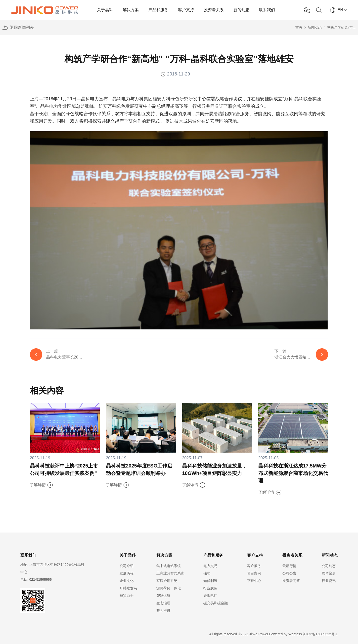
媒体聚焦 (329, 573)
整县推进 (163, 610)
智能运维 (163, 596)
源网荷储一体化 (169, 588)
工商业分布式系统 (170, 573)
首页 (299, 27)
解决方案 (131, 10)
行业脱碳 (210, 588)
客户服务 (254, 566)
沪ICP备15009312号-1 (320, 634)
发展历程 (127, 573)
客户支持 (186, 10)
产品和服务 (158, 10)
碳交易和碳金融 (216, 603)
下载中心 (254, 581)
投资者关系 (214, 10)
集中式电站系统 (169, 566)
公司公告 (289, 573)
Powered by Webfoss (285, 634)
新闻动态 (241, 10)
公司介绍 (127, 566)
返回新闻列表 (22, 27)
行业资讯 (329, 581)
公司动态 (329, 566)
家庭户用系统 (167, 581)
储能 (207, 573)
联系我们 (267, 10)
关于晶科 (105, 10)
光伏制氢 (210, 581)
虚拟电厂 (210, 596)
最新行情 (289, 566)
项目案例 (254, 573)
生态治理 (163, 603)
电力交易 (210, 566)
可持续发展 (128, 588)
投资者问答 (291, 581)
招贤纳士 (127, 596)
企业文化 (127, 581)
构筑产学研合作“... (341, 27)
